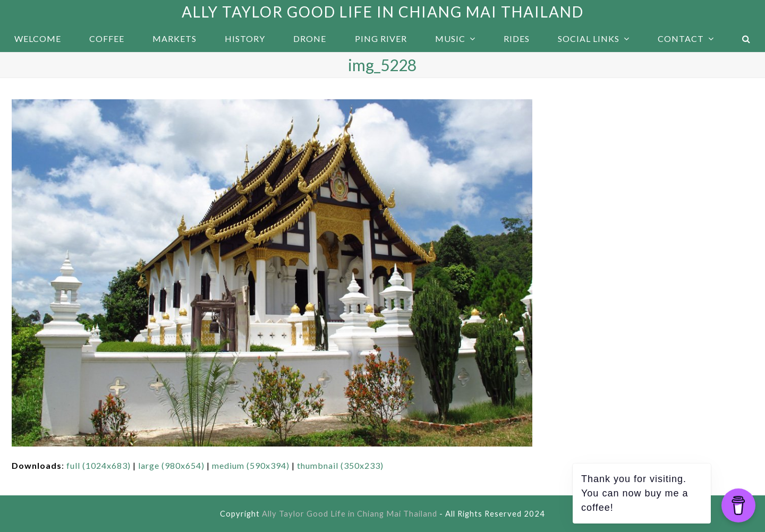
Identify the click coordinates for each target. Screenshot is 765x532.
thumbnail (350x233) (340, 465)
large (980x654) (171, 465)
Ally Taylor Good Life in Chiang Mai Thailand (383, 12)
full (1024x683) (99, 465)
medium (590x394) (251, 465)
